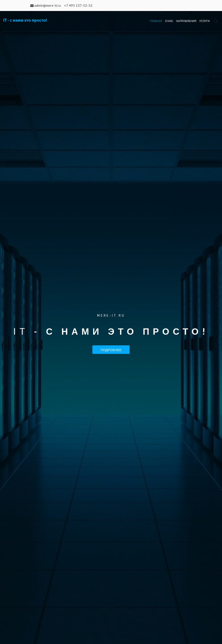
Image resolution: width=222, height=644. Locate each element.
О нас (169, 21)
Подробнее (111, 349)
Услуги (204, 21)
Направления (186, 21)
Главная (156, 21)
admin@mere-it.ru (48, 5)
